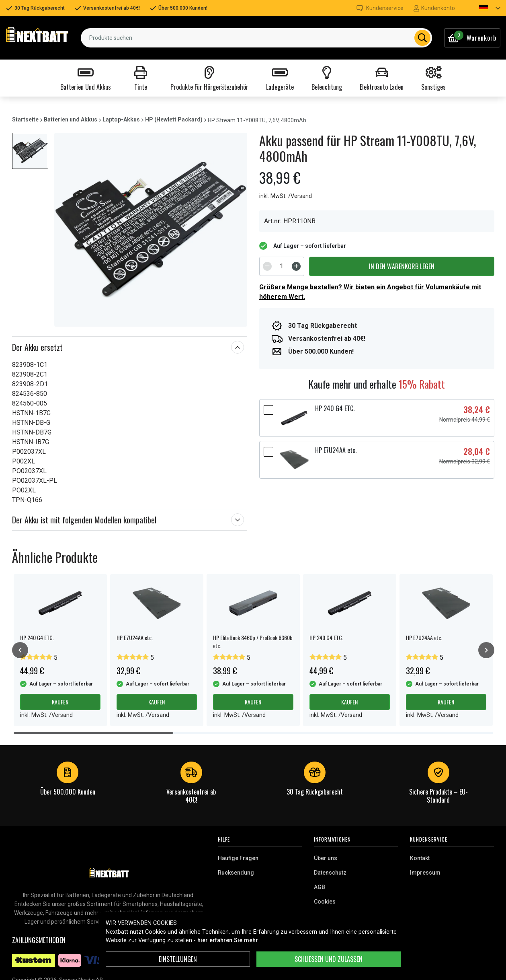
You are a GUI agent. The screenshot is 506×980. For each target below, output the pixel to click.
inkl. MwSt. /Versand (286, 196)
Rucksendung (236, 873)
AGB (320, 887)
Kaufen (60, 702)
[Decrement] (267, 266)
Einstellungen (178, 959)
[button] (483, 8)
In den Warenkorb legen (402, 266)
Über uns (326, 858)
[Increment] (296, 266)
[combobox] (256, 38)
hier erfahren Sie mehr (228, 940)
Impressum (425, 873)
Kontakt (420, 858)
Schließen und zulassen (329, 959)
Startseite (25, 119)
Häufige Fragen (238, 858)
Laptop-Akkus (121, 119)
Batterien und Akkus (71, 119)
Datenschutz (330, 873)
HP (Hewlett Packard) (174, 119)
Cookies (325, 902)
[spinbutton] (282, 266)
